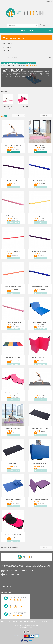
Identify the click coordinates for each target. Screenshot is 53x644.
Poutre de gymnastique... (40, 180)
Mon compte (6, 586)
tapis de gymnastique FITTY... (13, 145)
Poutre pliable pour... (13, 180)
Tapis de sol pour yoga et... (13, 393)
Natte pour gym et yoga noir (40, 428)
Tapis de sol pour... (40, 145)
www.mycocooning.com (21, 626)
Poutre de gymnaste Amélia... (13, 287)
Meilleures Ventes (9, 58)
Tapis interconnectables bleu (13, 499)
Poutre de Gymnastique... (13, 251)
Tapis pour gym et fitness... (13, 358)
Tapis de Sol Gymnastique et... (13, 535)
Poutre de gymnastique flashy (40, 287)
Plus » (4, 78)
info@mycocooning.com (14, 574)
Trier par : (9, 116)
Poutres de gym (7, 47)
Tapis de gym (6, 50)
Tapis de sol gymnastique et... (40, 499)
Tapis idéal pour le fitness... (40, 464)
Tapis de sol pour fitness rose (40, 358)
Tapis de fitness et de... (40, 322)
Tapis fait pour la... (13, 464)
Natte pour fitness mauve (13, 428)
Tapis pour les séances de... (40, 393)
